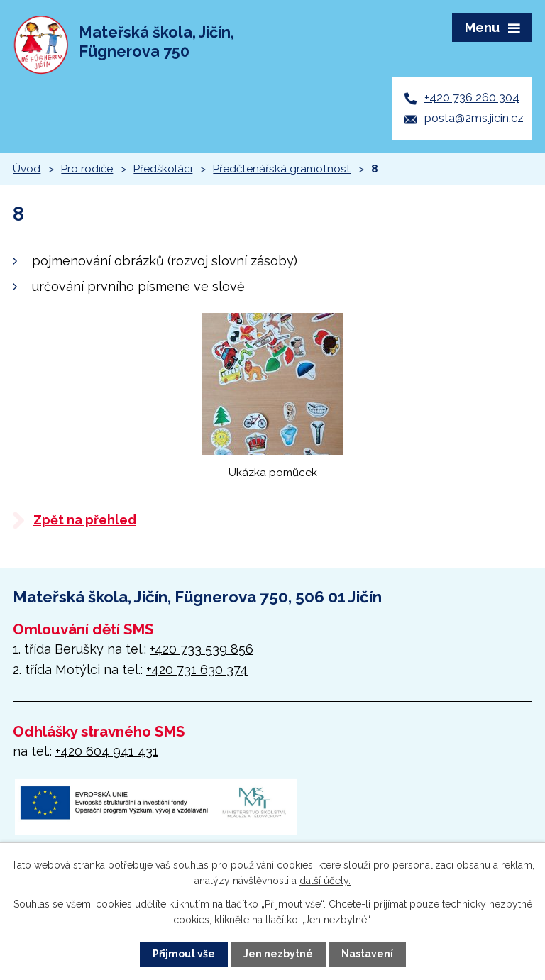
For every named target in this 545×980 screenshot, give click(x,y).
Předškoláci (163, 169)
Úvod (27, 169)
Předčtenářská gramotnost (282, 169)
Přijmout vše (184, 954)
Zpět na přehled (85, 520)
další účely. (325, 881)
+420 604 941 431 (107, 751)
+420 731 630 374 (197, 670)
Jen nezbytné (278, 954)
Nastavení (367, 954)
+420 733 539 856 (202, 649)
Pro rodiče (87, 169)
